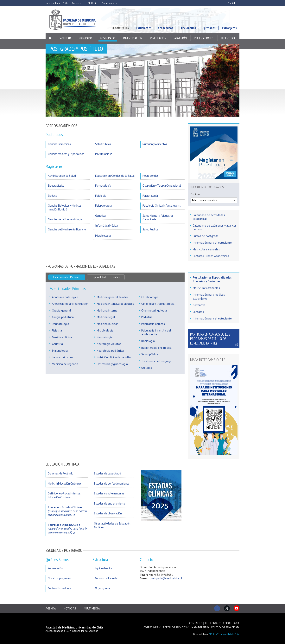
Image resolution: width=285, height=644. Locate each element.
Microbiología (103, 236)
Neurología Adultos (109, 344)
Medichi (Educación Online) (63, 483)
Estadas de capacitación (108, 473)
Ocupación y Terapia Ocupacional (162, 186)
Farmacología (103, 186)
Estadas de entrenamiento (109, 503)
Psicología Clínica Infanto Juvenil (161, 206)
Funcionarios (188, 28)
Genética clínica (62, 337)
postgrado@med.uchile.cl (166, 578)
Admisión (180, 38)
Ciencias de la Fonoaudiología (65, 219)
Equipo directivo (104, 568)
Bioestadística (56, 186)
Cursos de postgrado (206, 236)
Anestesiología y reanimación (70, 304)
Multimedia (92, 608)
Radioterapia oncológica (156, 348)
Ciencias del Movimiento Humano (67, 229)
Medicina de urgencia (65, 364)
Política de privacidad (225, 628)
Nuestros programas (60, 578)
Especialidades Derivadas (106, 277)
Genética (100, 216)
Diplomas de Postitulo (61, 473)
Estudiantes (144, 28)
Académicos (165, 28)
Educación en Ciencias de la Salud (115, 176)
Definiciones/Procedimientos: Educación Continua (64, 495)
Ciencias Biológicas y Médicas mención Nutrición (65, 207)
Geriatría (57, 344)
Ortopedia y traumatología (158, 304)
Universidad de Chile (57, 3)
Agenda (51, 608)
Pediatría (147, 317)
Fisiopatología (103, 206)
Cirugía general (61, 310)
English (232, 3)
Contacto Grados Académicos (211, 256)
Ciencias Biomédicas (59, 144)
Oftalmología (150, 297)
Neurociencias (151, 176)
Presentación (55, 568)
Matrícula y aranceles (206, 249)
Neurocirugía (105, 337)
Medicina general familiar (113, 297)
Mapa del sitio (200, 628)
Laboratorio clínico (64, 357)
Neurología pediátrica (110, 351)
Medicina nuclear (107, 324)
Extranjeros (229, 28)
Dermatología (60, 324)
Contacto (198, 312)
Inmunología (60, 351)
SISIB (211, 634)
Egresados (209, 28)
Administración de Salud (62, 176)
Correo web (78, 3)
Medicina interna (107, 310)
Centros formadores (59, 588)
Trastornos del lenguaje (156, 361)
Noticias (70, 608)
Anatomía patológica (65, 297)
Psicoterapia (102, 154)
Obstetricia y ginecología (112, 364)
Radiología (148, 341)
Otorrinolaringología (154, 310)
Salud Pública (103, 144)
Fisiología (101, 196)
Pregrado (85, 38)
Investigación (133, 38)
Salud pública (150, 354)
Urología (147, 368)
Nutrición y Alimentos (155, 144)
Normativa (199, 305)
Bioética (52, 196)
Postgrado (108, 38)
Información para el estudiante (212, 243)
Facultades (108, 3)
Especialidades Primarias (67, 277)
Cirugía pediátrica (63, 317)
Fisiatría (57, 330)
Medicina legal (106, 317)
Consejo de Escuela (106, 578)
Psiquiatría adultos (153, 324)
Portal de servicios (175, 628)
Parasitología (150, 196)
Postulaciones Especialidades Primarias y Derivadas (212, 279)
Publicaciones (204, 38)
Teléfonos (211, 623)
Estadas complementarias (109, 493)
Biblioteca (228, 38)
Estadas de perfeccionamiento (112, 483)
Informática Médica (106, 225)
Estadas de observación (108, 513)
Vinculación (158, 38)
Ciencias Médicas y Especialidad (66, 154)
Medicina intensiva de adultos (115, 304)
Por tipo (195, 194)
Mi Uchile (93, 3)
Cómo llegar (231, 623)
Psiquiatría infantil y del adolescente (156, 332)
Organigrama (102, 588)
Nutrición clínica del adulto (114, 357)
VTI (218, 634)
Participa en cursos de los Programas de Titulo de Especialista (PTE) (210, 339)
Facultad (65, 38)
